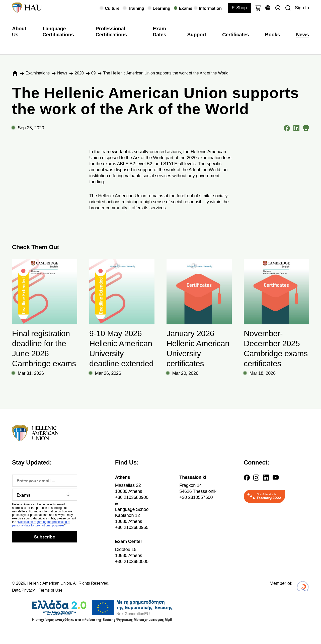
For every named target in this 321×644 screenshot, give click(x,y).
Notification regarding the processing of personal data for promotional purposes (41, 524)
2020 (79, 73)
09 (94, 73)
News (303, 35)
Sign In (302, 8)
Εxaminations (38, 73)
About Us (19, 32)
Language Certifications (58, 32)
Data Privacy (23, 590)
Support (197, 35)
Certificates (235, 35)
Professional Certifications (111, 32)
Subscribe (45, 537)
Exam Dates (159, 32)
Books (273, 35)
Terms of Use (51, 590)
